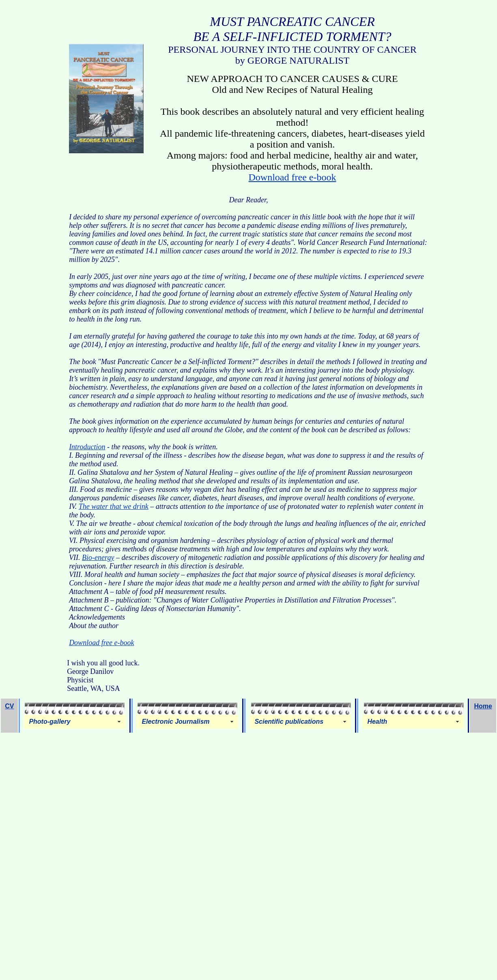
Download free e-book (293, 177)
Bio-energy (98, 558)
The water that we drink (114, 506)
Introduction (87, 447)
